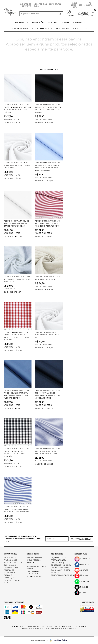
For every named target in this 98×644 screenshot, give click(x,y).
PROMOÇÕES (38, 22)
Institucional (10, 554)
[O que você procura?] (60, 14)
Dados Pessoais (35, 558)
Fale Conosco (10, 560)
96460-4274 (74, 5)
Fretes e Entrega (12, 580)
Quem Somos (10, 565)
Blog (36, 6)
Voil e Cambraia (20, 29)
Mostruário (62, 29)
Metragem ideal (35, 576)
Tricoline (53, 22)
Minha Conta (33, 554)
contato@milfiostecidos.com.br (66, 575)
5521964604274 (85, 5)
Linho (66, 22)
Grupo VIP (27, 6)
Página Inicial (10, 558)
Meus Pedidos (40, 4)
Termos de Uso (11, 568)
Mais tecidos (80, 29)
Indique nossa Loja (13, 563)
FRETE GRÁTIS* (55, 4)
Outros (31, 563)
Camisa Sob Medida (42, 29)
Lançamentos (21, 22)
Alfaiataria (79, 22)
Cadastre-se (25, 4)
